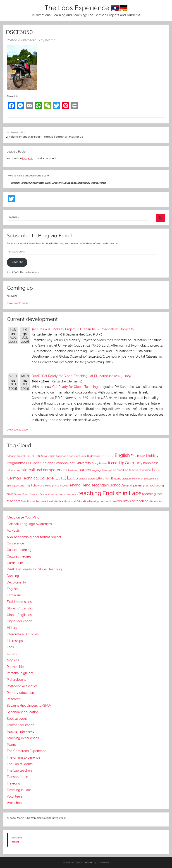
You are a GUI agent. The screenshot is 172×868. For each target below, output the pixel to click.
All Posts (13, 530)
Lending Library (87, 479)
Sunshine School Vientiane (44, 494)
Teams (12, 745)
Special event (17, 719)
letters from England (109, 479)
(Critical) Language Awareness (29, 524)
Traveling (13, 783)
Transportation (17, 777)
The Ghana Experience (24, 757)
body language (78, 456)
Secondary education (23, 712)
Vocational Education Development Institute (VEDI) (93, 501)
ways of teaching (136, 501)
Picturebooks (16, 680)
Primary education (20, 693)
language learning (101, 470)
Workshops (15, 803)
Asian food (62, 456)
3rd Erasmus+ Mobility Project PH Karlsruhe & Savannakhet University (83, 329)
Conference (15, 543)
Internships (15, 641)
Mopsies (13, 660)
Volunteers (15, 796)
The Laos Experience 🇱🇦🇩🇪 (86, 8)
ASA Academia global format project (34, 537)
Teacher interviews (20, 731)
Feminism (14, 595)
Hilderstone (13, 470)
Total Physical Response (34, 501)
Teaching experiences (23, 738)
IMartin (50, 40)
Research (14, 699)
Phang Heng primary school (53, 486)
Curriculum (15, 563)
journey (84, 470)
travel (50, 501)
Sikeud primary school (139, 485)
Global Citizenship (20, 608)
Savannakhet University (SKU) (29, 706)
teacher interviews (68, 494)
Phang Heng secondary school (96, 485)
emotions (107, 456)
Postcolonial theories (22, 686)
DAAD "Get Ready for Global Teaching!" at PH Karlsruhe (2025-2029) (82, 376)
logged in (28, 158)
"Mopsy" (11, 456)
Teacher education (20, 725)
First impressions (19, 602)
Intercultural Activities (23, 634)
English (122, 455)
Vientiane (59, 501)
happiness (151, 463)
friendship (116, 463)
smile (10, 494)
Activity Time (48, 456)
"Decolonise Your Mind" (24, 517)
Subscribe (17, 262)
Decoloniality (16, 582)
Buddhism (93, 456)
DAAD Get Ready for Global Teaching (34, 569)
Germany (134, 463)
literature (127, 479)
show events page (17, 303)
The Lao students (20, 764)
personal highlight (25, 486)
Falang (95, 463)
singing (160, 486)
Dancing (13, 576)
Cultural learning (19, 550)
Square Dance (22, 494)
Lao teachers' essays (137, 470)
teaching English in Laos (110, 493)
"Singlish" (21, 456)
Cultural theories (19, 556)
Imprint (15, 842)
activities (33, 456)
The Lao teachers (20, 771)
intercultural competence (43, 470)
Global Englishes (19, 615)
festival (103, 463)
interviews (72, 470)
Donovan (88, 862)
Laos (73, 478)
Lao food (117, 470)
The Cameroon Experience (26, 751)
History (12, 628)
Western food (156, 501)
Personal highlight (20, 673)
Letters (12, 654)
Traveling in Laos (19, 790)
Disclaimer (17, 838)
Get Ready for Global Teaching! (75, 387)
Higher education (19, 621)
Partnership (15, 667)
